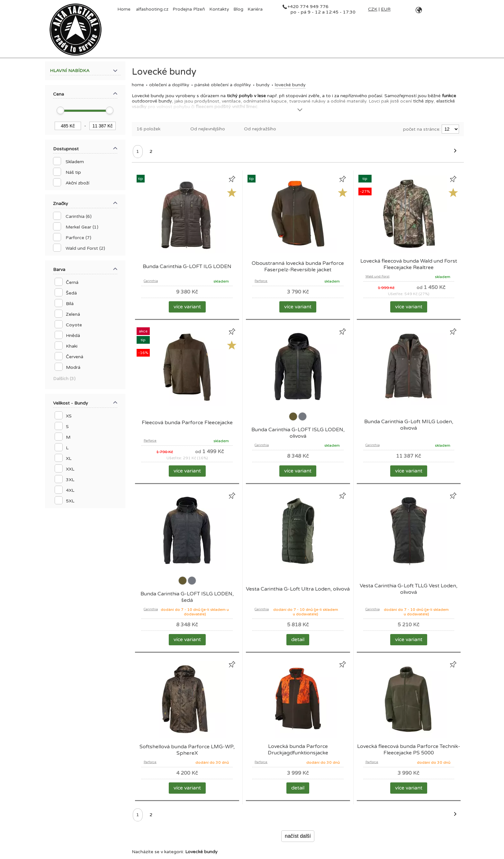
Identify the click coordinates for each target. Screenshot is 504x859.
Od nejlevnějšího (208, 129)
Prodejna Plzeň (189, 9)
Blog (238, 9)
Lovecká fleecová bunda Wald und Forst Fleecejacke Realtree (409, 264)
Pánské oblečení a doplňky (223, 85)
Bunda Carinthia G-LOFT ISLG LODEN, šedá (187, 597)
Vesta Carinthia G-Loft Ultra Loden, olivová (298, 589)
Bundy (263, 85)
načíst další (298, 836)
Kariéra (255, 9)
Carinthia (151, 281)
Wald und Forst (378, 276)
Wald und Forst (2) (85, 248)
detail (298, 640)
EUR (386, 9)
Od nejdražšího (260, 129)
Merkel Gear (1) (82, 227)
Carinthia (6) (79, 216)
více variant (187, 307)
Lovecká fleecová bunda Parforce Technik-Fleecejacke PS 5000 (409, 750)
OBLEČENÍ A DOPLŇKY (169, 85)
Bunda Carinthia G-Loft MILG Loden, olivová (409, 425)
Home (138, 85)
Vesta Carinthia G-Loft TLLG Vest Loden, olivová (409, 589)
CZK (373, 9)
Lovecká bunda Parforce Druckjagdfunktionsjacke (298, 750)
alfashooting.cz (152, 9)
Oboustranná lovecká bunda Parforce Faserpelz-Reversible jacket (298, 266)
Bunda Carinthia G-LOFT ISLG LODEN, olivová (298, 433)
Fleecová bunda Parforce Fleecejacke (187, 423)
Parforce (261, 281)
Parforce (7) (78, 238)
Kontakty (219, 9)
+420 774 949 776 (308, 7)
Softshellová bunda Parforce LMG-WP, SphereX (187, 750)
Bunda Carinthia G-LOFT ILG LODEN (187, 266)
